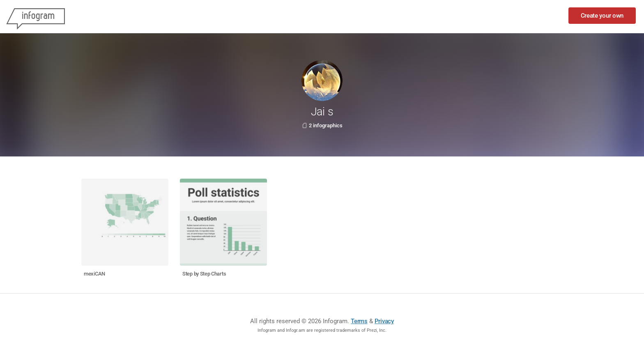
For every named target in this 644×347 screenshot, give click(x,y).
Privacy (384, 321)
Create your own (602, 16)
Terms (359, 321)
